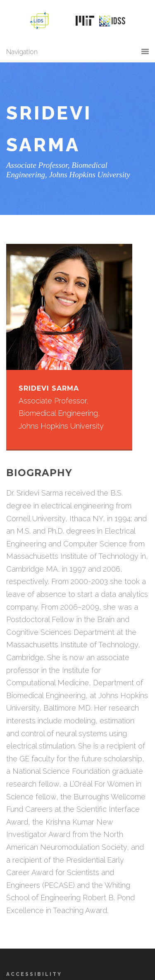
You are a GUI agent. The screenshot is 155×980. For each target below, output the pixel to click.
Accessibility (34, 974)
